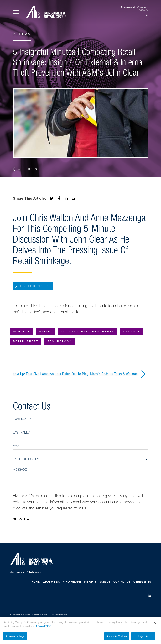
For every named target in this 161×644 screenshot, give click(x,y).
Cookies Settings (15, 637)
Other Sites (142, 582)
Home (36, 582)
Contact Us (122, 582)
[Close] (155, 624)
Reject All (143, 637)
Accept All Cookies (117, 637)
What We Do (51, 582)
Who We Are (72, 582)
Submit (19, 520)
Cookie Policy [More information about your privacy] (43, 627)
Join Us (105, 582)
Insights (90, 582)
